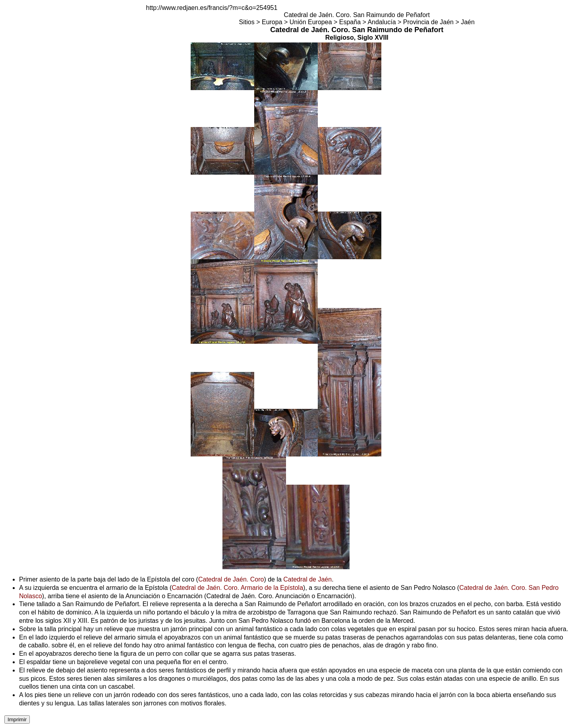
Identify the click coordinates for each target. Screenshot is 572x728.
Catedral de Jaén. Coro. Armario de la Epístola (237, 588)
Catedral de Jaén (307, 579)
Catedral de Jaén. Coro (231, 579)
